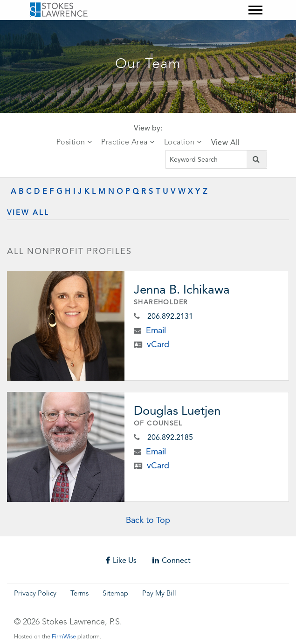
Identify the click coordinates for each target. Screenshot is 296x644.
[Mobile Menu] (255, 10)
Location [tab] (183, 142)
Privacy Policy (35, 594)
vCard (158, 344)
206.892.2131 (170, 316)
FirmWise (64, 637)
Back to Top (148, 520)
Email (156, 330)
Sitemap (115, 594)
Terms (79, 594)
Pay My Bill (159, 594)
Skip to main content (26, 26)
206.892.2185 (170, 437)
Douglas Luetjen (177, 411)
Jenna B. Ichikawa (182, 289)
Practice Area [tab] (128, 142)
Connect (172, 560)
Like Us (121, 560)
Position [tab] (74, 142)
